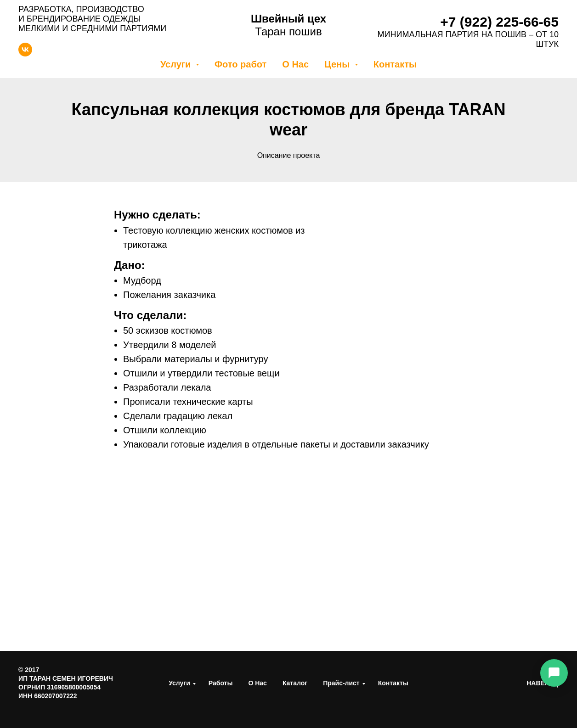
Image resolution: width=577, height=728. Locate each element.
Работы (221, 683)
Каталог (295, 683)
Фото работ (240, 64)
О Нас (295, 64)
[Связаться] (554, 673)
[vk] (25, 54)
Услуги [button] (177, 64)
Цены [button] (338, 64)
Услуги (179, 683)
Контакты (395, 64)
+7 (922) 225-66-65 (499, 22)
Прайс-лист (341, 683)
